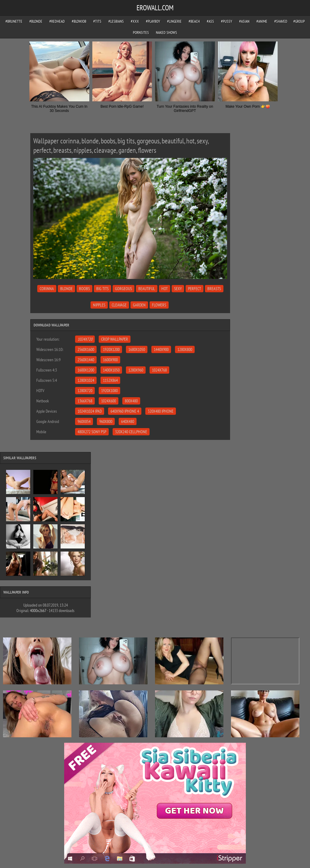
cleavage (119, 305)
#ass (210, 21)
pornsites (141, 33)
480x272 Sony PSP (92, 432)
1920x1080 (109, 391)
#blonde (36, 21)
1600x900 (110, 360)
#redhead (57, 21)
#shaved (281, 21)
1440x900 (161, 349)
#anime (262, 21)
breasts (214, 289)
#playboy (153, 21)
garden (139, 305)
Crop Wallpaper (115, 339)
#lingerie (174, 21)
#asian (244, 21)
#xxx (135, 21)
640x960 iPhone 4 (125, 411)
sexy (178, 289)
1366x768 (85, 401)
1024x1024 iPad (90, 411)
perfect (195, 289)
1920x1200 (111, 349)
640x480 (128, 421)
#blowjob (79, 21)
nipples (99, 305)
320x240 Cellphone (131, 432)
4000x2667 (38, 611)
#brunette (14, 21)
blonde (66, 289)
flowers (159, 305)
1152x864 (110, 380)
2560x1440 (86, 360)
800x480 (131, 401)
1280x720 (85, 391)
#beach (194, 21)
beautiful (147, 289)
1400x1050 (111, 370)
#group (299, 21)
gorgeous (124, 289)
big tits (102, 289)
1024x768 (159, 370)
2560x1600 (86, 349)
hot (165, 289)
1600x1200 (86, 370)
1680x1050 (137, 349)
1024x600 (109, 401)
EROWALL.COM (155, 8)
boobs (84, 289)
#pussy (227, 21)
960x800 (106, 421)
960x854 (84, 421)
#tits (97, 21)
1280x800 (185, 349)
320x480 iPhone (161, 411)
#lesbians (116, 21)
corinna (47, 289)
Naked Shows (167, 33)
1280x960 (136, 370)
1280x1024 (86, 380)
